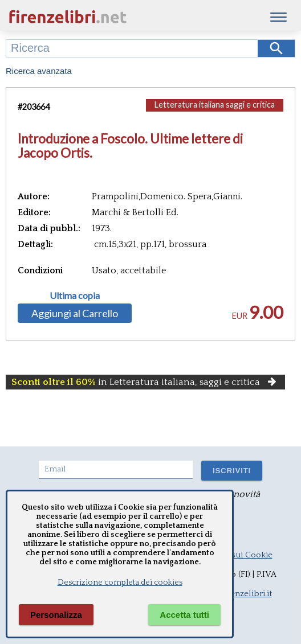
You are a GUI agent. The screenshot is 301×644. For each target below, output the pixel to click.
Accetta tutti (184, 615)
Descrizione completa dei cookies (120, 583)
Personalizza (56, 615)
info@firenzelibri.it (236, 594)
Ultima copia (75, 296)
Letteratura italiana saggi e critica (215, 104)
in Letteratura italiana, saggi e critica (145, 382)
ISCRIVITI (232, 471)
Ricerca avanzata (39, 71)
